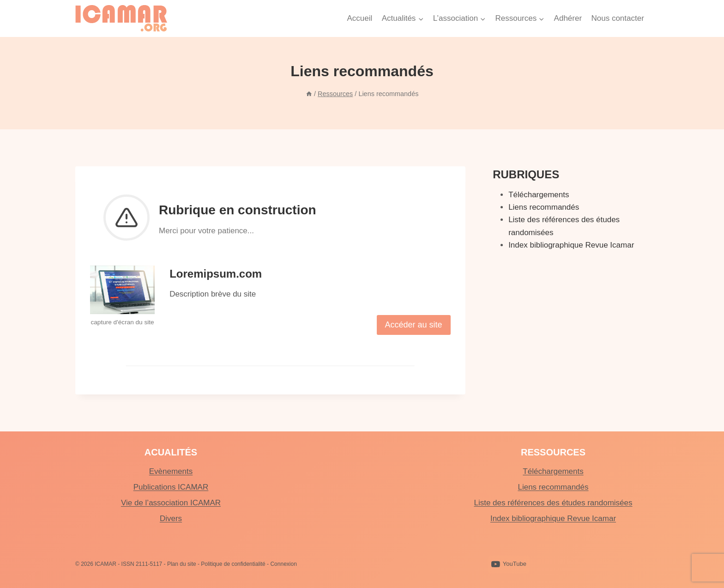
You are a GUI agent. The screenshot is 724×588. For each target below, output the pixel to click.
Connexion (283, 564)
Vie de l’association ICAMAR (171, 503)
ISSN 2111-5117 (142, 564)
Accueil (359, 18)
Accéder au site (414, 325)
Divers (171, 518)
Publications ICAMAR (171, 487)
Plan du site (182, 564)
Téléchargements (539, 195)
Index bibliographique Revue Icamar (571, 245)
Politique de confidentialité (233, 564)
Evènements (171, 471)
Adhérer (568, 18)
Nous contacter (617, 18)
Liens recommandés (544, 207)
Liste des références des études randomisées (553, 503)
